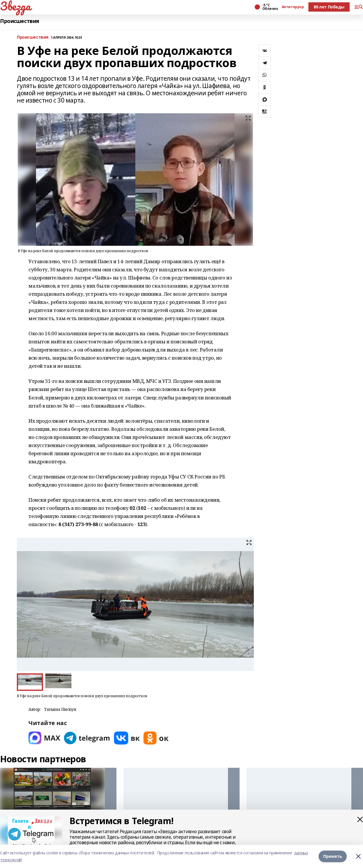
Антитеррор (293, 7)
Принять (333, 856)
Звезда (15, 6)
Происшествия (20, 21)
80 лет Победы (329, 7)
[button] (247, 605)
